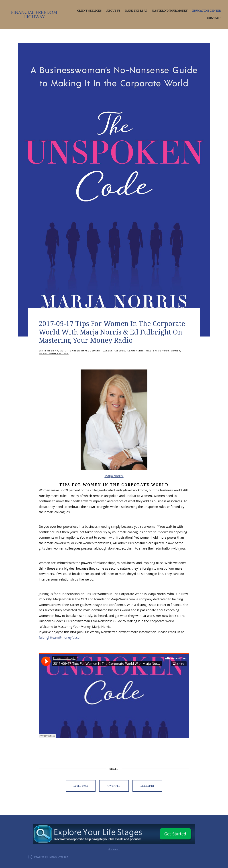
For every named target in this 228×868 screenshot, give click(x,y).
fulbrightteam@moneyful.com (60, 637)
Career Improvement (85, 351)
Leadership (136, 351)
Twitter (114, 786)
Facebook (81, 786)
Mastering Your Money (170, 11)
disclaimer (114, 849)
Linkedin (147, 786)
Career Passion (114, 351)
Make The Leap (136, 11)
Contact (214, 18)
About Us (113, 11)
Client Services (89, 11)
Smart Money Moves (54, 354)
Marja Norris (114, 476)
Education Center (207, 11)
